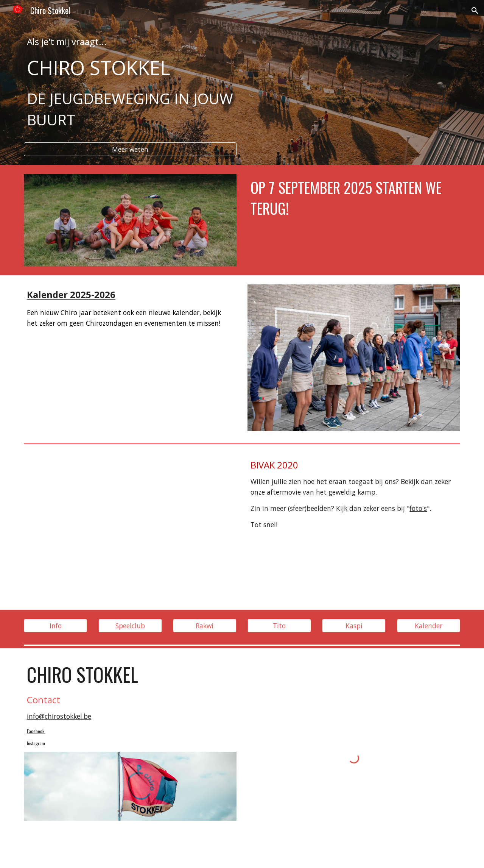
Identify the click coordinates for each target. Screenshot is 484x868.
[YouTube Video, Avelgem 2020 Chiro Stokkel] (130, 528)
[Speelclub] (130, 625)
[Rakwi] (205, 625)
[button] (475, 11)
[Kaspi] (354, 625)
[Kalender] (429, 625)
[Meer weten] (130, 149)
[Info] (56, 625)
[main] (130, 86)
